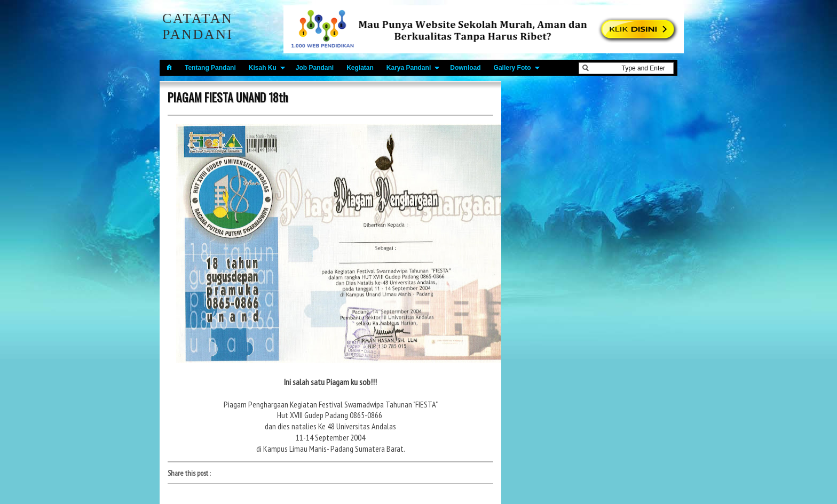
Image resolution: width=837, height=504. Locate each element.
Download (465, 68)
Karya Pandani (409, 68)
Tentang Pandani (210, 68)
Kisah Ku (263, 68)
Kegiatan (360, 68)
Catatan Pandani (198, 26)
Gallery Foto (512, 68)
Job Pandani (315, 68)
